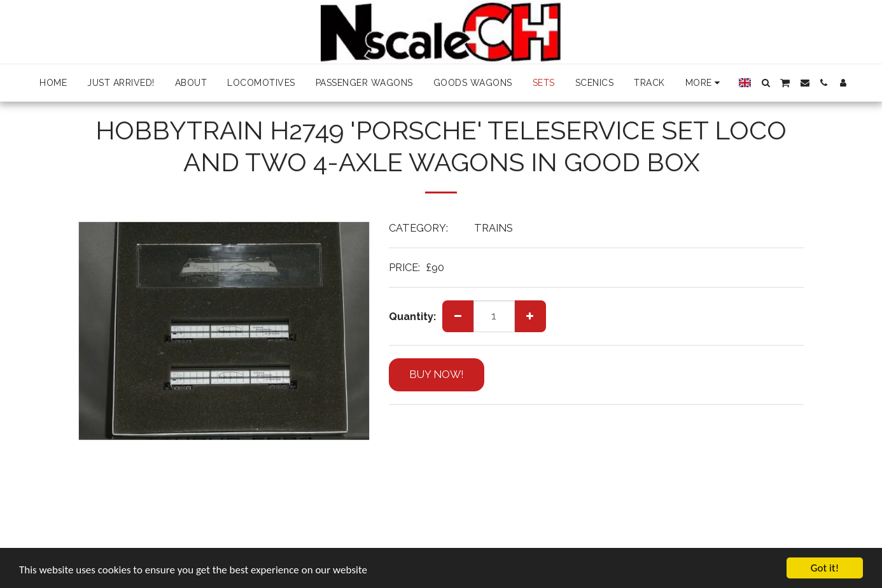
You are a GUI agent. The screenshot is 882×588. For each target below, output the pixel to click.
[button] (766, 83)
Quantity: (412, 316)
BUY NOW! (437, 374)
